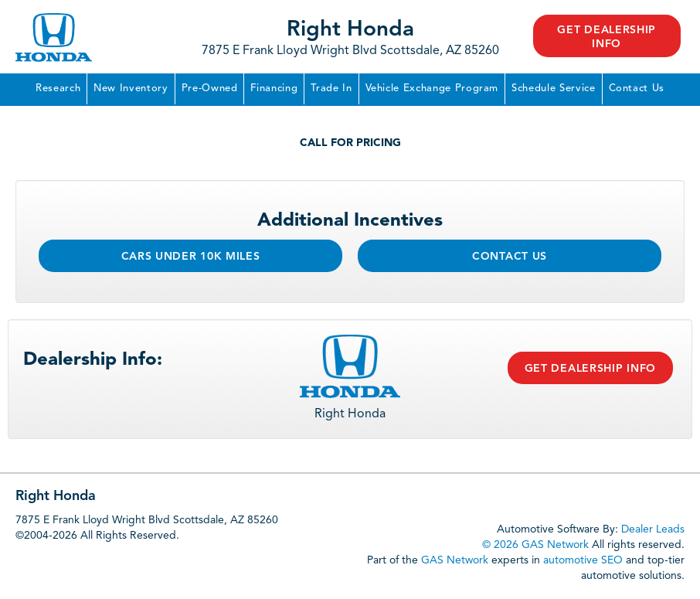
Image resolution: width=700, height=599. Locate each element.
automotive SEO (583, 560)
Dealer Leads (653, 529)
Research (58, 88)
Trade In (331, 88)
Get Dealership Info (607, 37)
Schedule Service (553, 88)
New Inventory (131, 88)
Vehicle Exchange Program (432, 88)
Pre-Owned (210, 88)
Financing (274, 88)
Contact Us (637, 88)
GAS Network (455, 560)
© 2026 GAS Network (535, 545)
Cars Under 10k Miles (191, 257)
